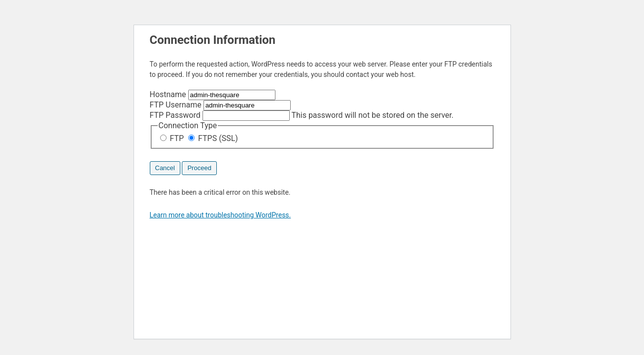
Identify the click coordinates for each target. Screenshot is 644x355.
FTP (173, 138)
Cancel (165, 168)
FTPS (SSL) (213, 138)
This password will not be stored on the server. (302, 115)
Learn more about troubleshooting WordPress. (220, 215)
